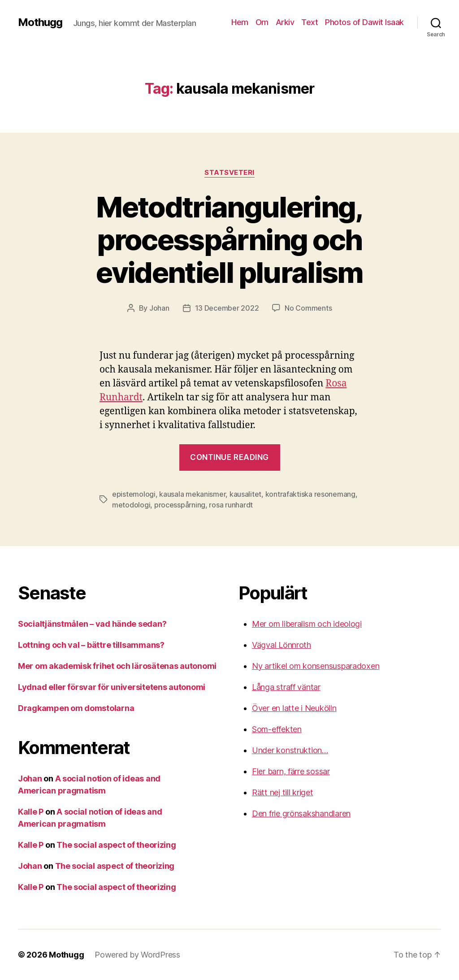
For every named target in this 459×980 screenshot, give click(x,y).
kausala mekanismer (192, 494)
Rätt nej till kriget (283, 792)
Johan (159, 308)
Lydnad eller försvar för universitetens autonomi (112, 687)
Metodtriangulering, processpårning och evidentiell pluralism (229, 240)
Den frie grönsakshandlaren (301, 813)
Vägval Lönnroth (281, 645)
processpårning (180, 505)
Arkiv (285, 22)
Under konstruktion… (290, 750)
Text (310, 22)
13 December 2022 (227, 308)
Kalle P (31, 812)
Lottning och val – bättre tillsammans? (91, 645)
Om (262, 22)
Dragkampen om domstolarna (76, 708)
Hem (240, 22)
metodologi (131, 505)
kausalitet (245, 494)
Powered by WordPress (137, 955)
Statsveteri (229, 173)
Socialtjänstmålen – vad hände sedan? (92, 624)
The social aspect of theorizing (116, 845)
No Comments (308, 308)
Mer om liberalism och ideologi (307, 624)
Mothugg (40, 22)
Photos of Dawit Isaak (364, 22)
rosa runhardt (231, 505)
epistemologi (134, 494)
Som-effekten (277, 729)
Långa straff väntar (286, 687)
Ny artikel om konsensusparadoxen (316, 666)
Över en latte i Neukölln (294, 708)
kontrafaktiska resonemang (310, 494)
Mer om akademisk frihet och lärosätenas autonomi (117, 666)
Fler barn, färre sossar (291, 771)
